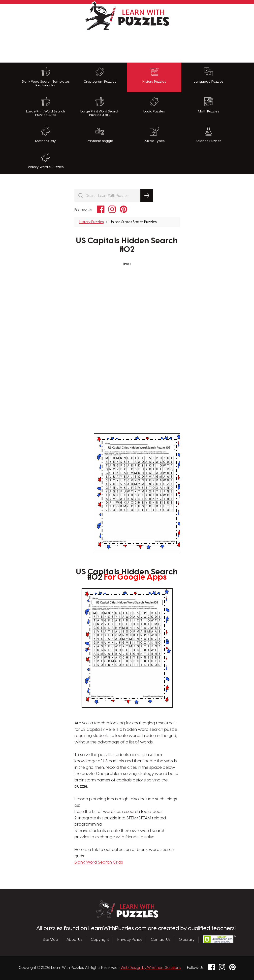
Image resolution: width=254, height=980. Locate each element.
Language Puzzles (208, 75)
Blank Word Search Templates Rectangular (46, 77)
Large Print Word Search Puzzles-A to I (46, 107)
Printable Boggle (100, 135)
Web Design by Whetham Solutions (151, 968)
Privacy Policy (130, 940)
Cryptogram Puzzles (100, 75)
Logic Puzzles (154, 105)
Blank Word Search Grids (99, 862)
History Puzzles (154, 75)
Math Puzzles (208, 105)
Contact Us (161, 940)
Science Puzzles (208, 135)
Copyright (100, 940)
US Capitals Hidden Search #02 (127, 245)
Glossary (187, 940)
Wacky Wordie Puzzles (46, 161)
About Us (74, 940)
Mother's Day (46, 135)
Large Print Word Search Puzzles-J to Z (100, 107)
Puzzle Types (154, 135)
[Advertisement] (127, 45)
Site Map (50, 940)
